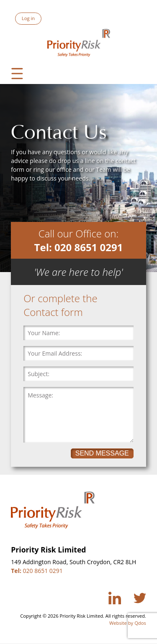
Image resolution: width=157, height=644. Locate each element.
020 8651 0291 (37, 571)
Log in (28, 18)
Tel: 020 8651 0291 (79, 247)
